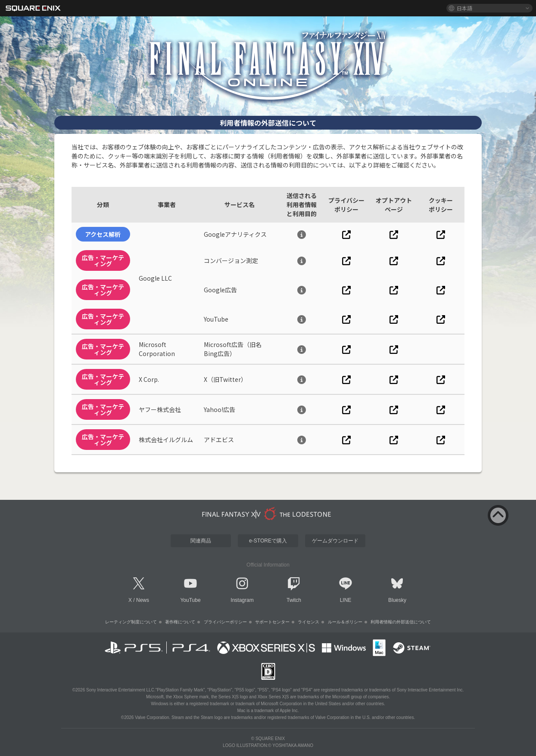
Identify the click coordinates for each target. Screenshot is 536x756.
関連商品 (201, 541)
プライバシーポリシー (225, 622)
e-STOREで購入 (268, 541)
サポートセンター (272, 622)
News (143, 600)
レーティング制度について (131, 622)
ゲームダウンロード (335, 541)
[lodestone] (268, 514)
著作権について (180, 622)
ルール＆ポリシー (345, 622)
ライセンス (309, 622)
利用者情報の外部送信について (401, 622)
